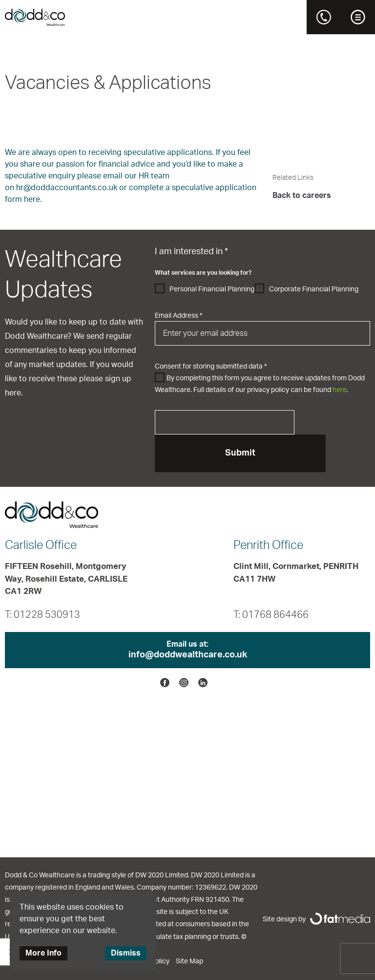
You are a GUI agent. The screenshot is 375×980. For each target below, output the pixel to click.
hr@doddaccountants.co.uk (67, 188)
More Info (43, 953)
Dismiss (126, 953)
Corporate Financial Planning (314, 289)
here (340, 390)
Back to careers (302, 196)
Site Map (189, 961)
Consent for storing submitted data (211, 367)
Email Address (178, 316)
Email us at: (187, 651)
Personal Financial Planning (212, 289)
